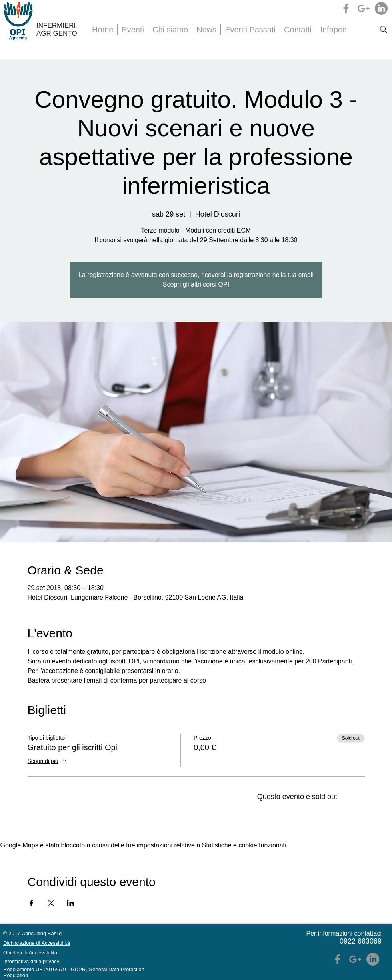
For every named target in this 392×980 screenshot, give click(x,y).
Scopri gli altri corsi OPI (196, 284)
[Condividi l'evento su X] (51, 903)
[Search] (384, 30)
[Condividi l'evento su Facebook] (31, 903)
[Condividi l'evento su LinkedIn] (71, 903)
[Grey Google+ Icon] (364, 8)
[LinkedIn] (381, 8)
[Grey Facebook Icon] (346, 8)
